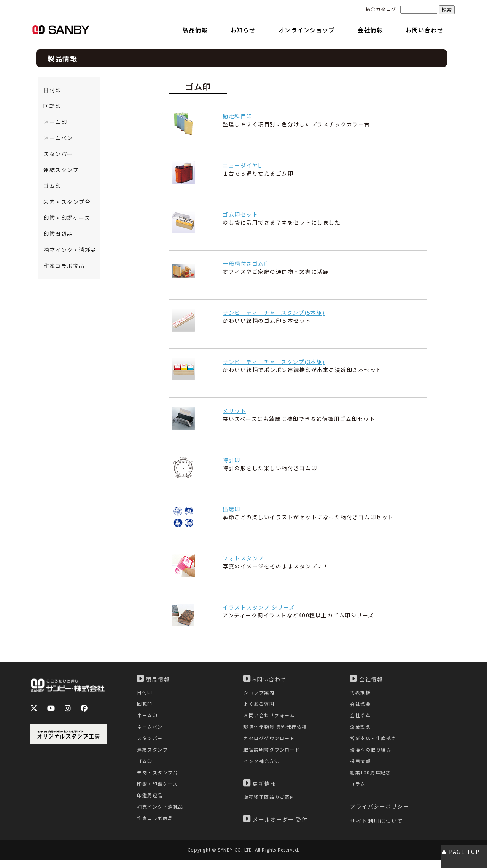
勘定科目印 (237, 116)
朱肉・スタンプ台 (67, 202)
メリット (234, 411)
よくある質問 (260, 705)
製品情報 (153, 679)
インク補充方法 (263, 767)
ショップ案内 (260, 693)
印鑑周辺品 (58, 234)
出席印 (232, 509)
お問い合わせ (265, 679)
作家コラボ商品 (64, 266)
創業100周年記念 (372, 779)
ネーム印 (55, 122)
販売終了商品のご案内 (271, 804)
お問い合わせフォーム (271, 717)
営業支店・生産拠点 (375, 742)
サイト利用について (377, 830)
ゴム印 (52, 186)
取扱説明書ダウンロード (274, 755)
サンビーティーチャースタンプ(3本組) (274, 362)
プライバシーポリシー (380, 815)
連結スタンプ (61, 170)
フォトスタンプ (243, 558)
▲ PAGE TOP (460, 852)
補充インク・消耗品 (70, 250)
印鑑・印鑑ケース (67, 218)
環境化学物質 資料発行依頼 (278, 730)
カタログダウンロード (271, 742)
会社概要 (361, 705)
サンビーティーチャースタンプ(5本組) (274, 313)
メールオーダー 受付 (275, 827)
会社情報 (366, 679)
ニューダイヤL (242, 165)
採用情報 (361, 767)
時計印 (232, 460)
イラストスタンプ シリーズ (259, 607)
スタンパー (58, 154)
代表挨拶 (361, 693)
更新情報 (260, 790)
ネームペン (58, 138)
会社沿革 (361, 717)
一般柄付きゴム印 (246, 263)
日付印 (52, 90)
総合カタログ (381, 9)
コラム (358, 792)
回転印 (52, 106)
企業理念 (361, 730)
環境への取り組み (372, 755)
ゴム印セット (240, 214)
